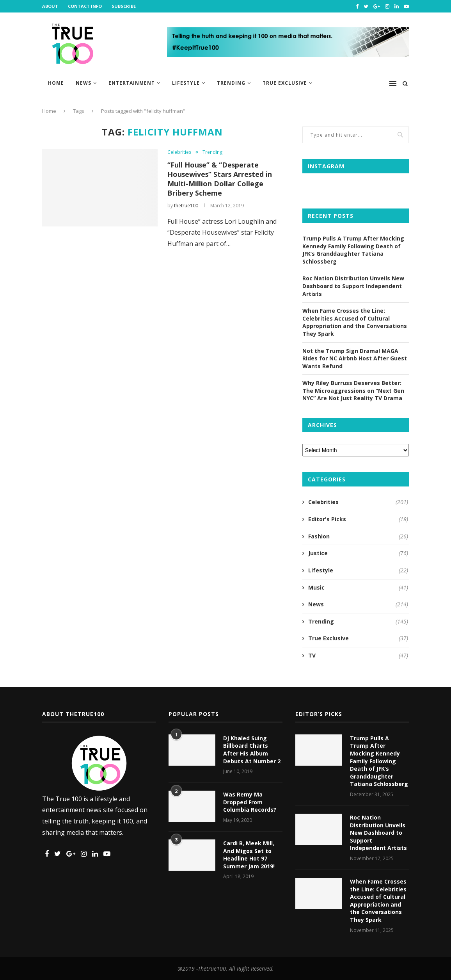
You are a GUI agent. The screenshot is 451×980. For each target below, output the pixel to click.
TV (358, 656)
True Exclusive (285, 83)
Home (56, 83)
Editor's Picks (358, 519)
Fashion (358, 536)
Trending (231, 83)
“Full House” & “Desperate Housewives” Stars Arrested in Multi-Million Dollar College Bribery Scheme (220, 179)
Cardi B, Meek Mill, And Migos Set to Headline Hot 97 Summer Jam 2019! (249, 855)
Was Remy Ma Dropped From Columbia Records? (250, 802)
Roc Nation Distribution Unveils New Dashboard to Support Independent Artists (353, 286)
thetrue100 (186, 206)
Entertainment (132, 83)
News (83, 83)
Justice (358, 553)
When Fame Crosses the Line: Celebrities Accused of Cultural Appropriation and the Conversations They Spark (355, 322)
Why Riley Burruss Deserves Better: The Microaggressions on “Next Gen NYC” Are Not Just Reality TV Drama (353, 390)
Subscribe (124, 6)
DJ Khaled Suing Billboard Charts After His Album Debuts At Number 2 (252, 750)
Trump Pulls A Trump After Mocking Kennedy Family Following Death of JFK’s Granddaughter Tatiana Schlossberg (353, 250)
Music (358, 588)
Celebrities (179, 152)
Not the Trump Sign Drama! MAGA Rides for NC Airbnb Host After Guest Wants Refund (355, 358)
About (50, 6)
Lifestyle (186, 83)
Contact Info (85, 6)
